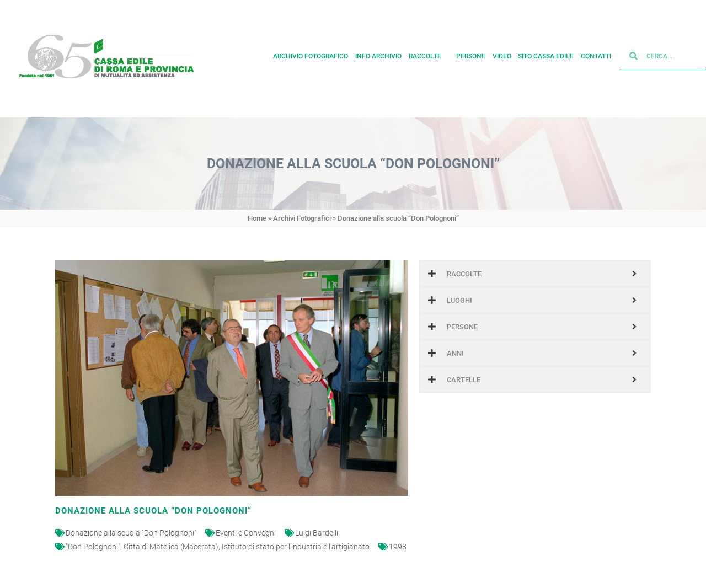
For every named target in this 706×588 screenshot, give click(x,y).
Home (257, 218)
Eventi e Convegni (246, 533)
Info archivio (378, 52)
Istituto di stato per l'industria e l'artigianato (296, 547)
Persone (471, 52)
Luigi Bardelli (317, 533)
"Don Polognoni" (93, 547)
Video (502, 52)
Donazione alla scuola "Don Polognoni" (131, 533)
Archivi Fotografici (302, 218)
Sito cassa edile (546, 52)
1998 (398, 547)
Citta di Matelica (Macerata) (171, 547)
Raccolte (429, 52)
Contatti (596, 52)
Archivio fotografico (311, 52)
